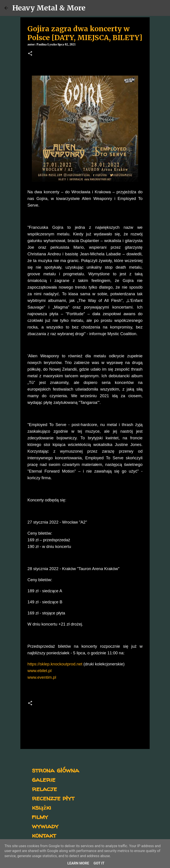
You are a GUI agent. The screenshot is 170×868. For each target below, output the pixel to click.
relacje (44, 789)
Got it (99, 863)
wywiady (45, 826)
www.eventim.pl (42, 677)
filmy (40, 816)
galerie (44, 779)
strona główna (55, 770)
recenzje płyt (53, 798)
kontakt (44, 835)
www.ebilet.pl (40, 671)
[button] (30, 54)
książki (42, 807)
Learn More (78, 863)
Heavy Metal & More (49, 8)
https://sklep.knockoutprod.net (55, 664)
